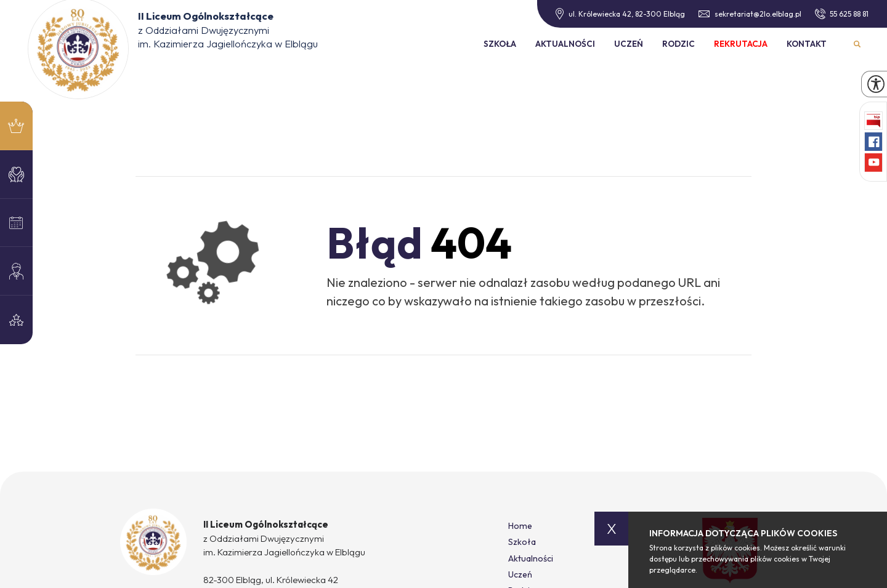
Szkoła (500, 44)
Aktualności (565, 44)
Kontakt (807, 44)
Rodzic (678, 44)
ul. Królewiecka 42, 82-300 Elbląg (620, 14)
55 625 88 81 (842, 14)
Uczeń (629, 44)
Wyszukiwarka (857, 44)
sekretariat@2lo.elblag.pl (750, 14)
